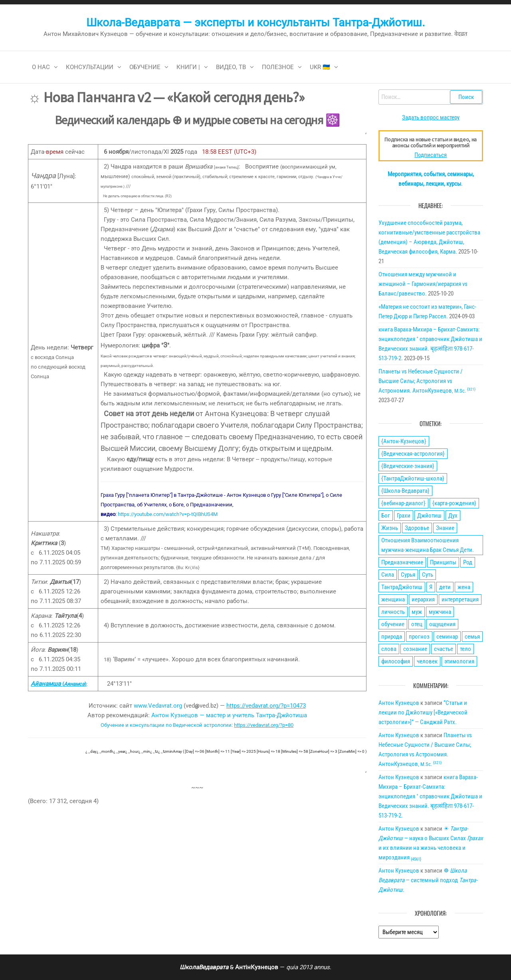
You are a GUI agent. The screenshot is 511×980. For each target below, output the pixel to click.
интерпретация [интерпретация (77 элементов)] (460, 599)
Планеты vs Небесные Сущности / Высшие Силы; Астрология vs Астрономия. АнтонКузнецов (427, 381)
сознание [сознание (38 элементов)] (415, 649)
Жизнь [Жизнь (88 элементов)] (390, 528)
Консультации (90, 67)
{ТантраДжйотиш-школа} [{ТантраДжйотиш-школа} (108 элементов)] (413, 478)
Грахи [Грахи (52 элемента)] (404, 516)
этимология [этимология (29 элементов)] (459, 661)
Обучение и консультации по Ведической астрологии (166, 725)
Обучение (145, 67)
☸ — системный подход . (428, 880)
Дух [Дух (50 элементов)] (453, 516)
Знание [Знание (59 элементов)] (445, 528)
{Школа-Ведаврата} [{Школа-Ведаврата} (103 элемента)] (405, 491)
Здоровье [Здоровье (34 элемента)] (417, 528)
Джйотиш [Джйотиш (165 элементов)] (429, 516)
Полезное (278, 67)
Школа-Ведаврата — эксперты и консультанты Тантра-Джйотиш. (255, 23)
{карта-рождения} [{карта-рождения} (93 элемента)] (454, 503)
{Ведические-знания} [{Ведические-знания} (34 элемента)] (408, 466)
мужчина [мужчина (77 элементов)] (440, 612)
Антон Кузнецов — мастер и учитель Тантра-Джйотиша (229, 715)
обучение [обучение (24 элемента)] (393, 624)
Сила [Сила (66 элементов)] (388, 575)
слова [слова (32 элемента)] (389, 649)
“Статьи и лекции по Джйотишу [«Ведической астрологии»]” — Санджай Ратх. (423, 712)
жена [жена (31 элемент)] (464, 587)
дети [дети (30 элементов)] (445, 587)
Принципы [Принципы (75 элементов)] (443, 562)
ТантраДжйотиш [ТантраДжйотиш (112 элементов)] (402, 587)
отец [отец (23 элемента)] (417, 624)
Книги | (188, 67)
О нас (41, 67)
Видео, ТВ (231, 67)
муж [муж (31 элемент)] (417, 612)
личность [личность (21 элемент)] (393, 612)
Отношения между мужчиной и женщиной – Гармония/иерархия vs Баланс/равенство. (423, 284)
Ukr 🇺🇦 (320, 67)
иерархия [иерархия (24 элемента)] (423, 599)
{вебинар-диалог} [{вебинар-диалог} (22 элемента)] (403, 503)
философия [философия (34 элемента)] (396, 661)
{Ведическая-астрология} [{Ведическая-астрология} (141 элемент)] (413, 454)
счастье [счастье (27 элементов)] (444, 649)
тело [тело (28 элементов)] (465, 649)
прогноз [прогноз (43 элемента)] (419, 637)
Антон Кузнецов (399, 703)
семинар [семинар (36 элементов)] (447, 637)
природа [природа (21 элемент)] (392, 637)
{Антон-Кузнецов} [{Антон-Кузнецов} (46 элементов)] (404, 441)
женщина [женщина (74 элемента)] (393, 599)
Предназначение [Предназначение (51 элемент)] (402, 562)
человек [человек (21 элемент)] (427, 661)
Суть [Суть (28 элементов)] (428, 575)
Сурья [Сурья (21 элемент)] (408, 575)
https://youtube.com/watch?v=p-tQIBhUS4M (168, 514)
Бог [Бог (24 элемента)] (386, 516)
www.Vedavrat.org (158, 706)
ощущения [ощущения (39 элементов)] (442, 624)
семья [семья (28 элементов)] (472, 637)
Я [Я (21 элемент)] (431, 587)
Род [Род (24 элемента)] (468, 562)
